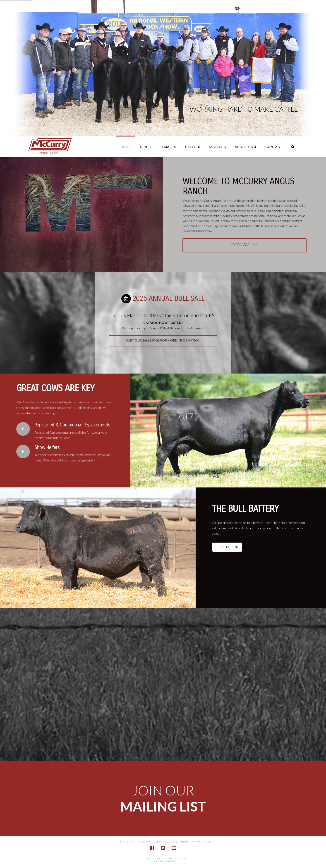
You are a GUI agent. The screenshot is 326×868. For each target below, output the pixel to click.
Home (120, 842)
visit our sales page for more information (163, 345)
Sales (158, 842)
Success (171, 842)
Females (144, 842)
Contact (204, 842)
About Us (188, 842)
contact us (249, 245)
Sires (131, 842)
